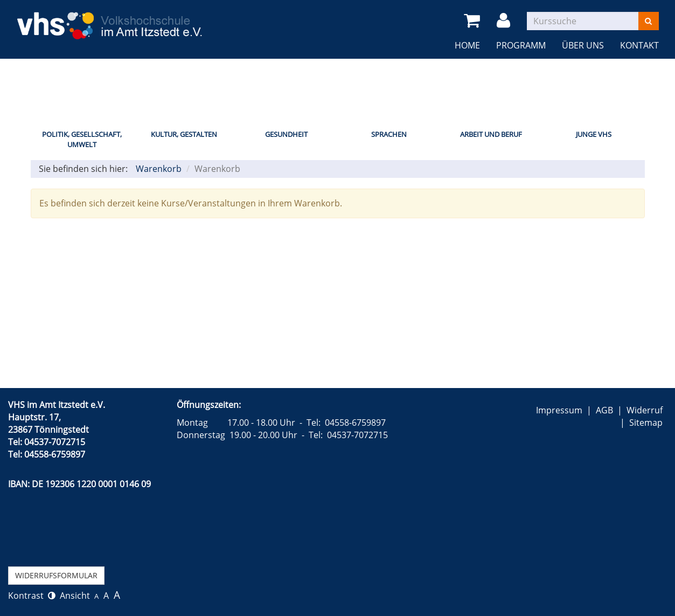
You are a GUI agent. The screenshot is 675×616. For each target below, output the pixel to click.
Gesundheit (286, 134)
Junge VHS (594, 134)
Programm (521, 45)
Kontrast (32, 596)
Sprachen (389, 134)
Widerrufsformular (56, 575)
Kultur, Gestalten (184, 134)
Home (467, 45)
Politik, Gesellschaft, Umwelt (82, 139)
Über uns (583, 45)
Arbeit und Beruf (491, 134)
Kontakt (639, 45)
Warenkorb (159, 169)
